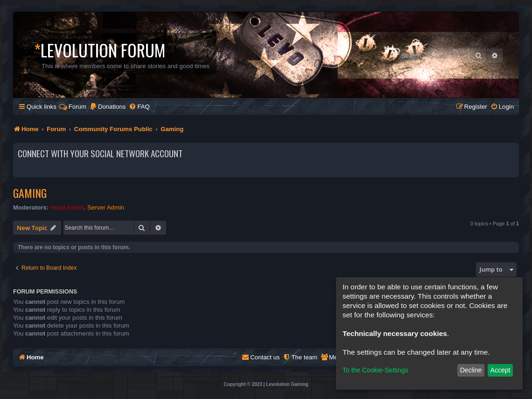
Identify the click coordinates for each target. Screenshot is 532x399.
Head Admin (67, 207)
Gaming (30, 193)
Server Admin (106, 207)
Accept (500, 370)
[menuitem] (108, 107)
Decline (471, 370)
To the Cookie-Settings (375, 370)
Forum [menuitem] (73, 107)
